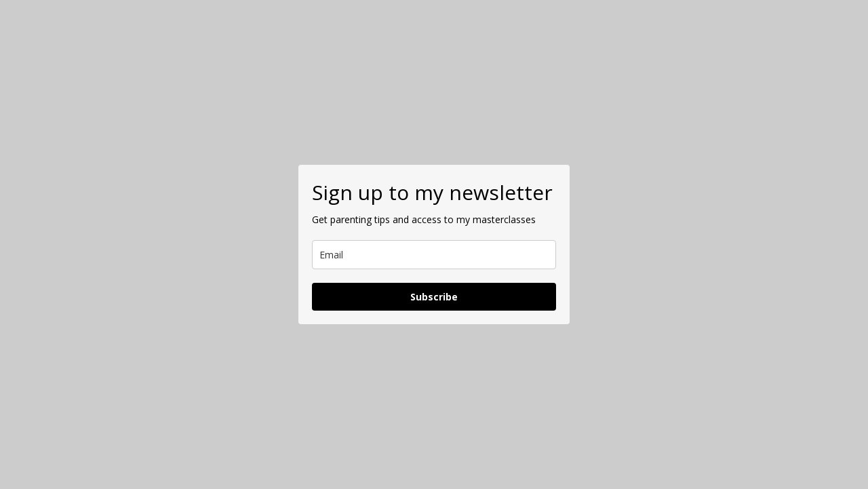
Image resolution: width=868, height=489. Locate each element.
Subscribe (434, 297)
